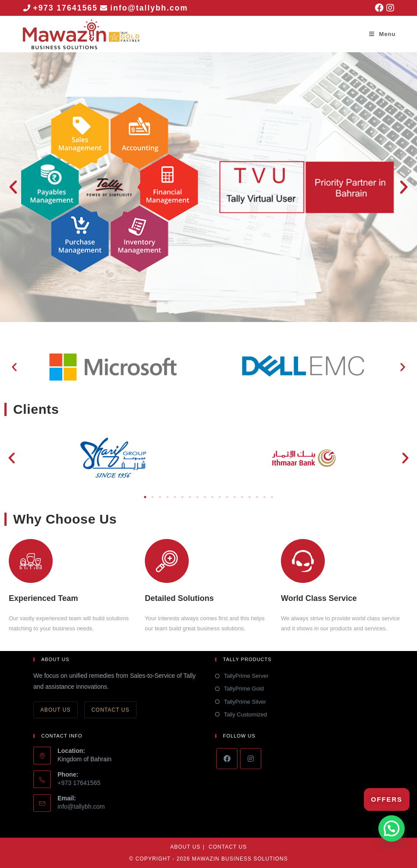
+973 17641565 (66, 8)
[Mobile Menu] (383, 34)
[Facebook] (227, 759)
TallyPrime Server (246, 676)
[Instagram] (251, 759)
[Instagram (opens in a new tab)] (390, 8)
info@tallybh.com (150, 8)
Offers (387, 799)
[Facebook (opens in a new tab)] (379, 8)
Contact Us (110, 710)
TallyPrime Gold (244, 689)
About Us (56, 710)
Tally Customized (245, 714)
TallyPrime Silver (245, 702)
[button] (13, 187)
